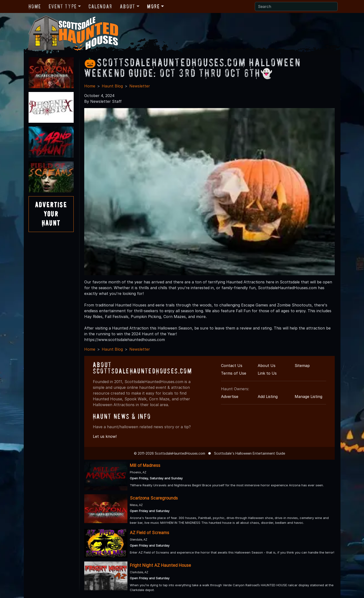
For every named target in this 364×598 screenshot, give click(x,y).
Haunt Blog (112, 86)
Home (35, 6)
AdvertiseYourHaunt (51, 214)
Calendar (100, 6)
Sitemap (302, 366)
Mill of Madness (145, 465)
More (153, 6)
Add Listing (268, 397)
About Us (267, 366)
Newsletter (140, 86)
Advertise (230, 397)
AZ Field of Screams (149, 533)
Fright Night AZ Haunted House (160, 565)
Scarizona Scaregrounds (154, 498)
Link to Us (267, 373)
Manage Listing (308, 397)
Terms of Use (234, 373)
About (128, 6)
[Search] (296, 6)
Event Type (63, 6)
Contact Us (232, 366)
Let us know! (105, 436)
